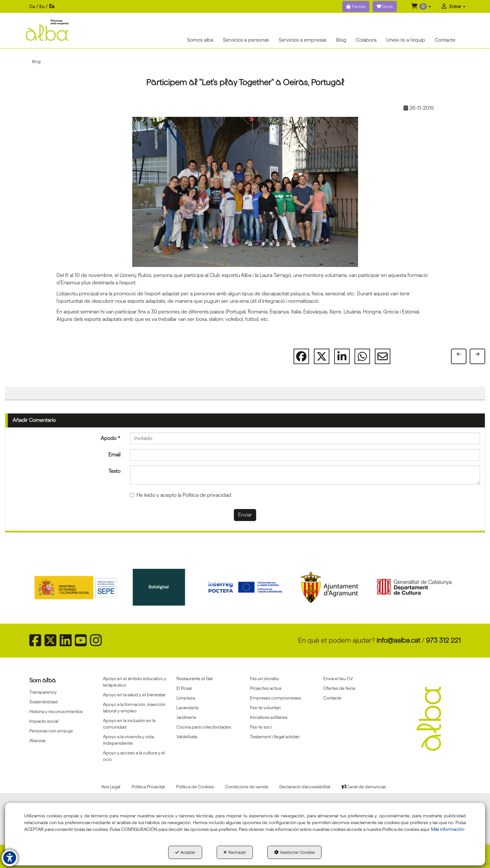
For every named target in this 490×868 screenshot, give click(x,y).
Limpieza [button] (186, 698)
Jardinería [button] (186, 717)
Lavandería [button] (187, 708)
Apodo (110, 438)
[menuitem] (42, 7)
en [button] (42, 6)
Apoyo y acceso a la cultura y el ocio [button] (134, 756)
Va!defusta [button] (187, 737)
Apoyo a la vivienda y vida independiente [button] (128, 740)
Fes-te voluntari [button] (265, 708)
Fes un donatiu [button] (265, 679)
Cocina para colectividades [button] (204, 727)
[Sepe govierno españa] (77, 587)
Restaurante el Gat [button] (195, 679)
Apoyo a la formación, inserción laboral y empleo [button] (134, 708)
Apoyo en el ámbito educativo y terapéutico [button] (135, 682)
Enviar (245, 515)
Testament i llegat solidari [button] (275, 737)
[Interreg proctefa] (245, 587)
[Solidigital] (161, 587)
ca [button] (32, 6)
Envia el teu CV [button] (338, 679)
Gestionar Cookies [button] (295, 852)
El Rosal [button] (184, 688)
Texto (114, 471)
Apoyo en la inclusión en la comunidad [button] (129, 724)
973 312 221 (443, 640)
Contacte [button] (332, 698)
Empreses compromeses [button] (275, 698)
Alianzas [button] (37, 740)
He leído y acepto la (181, 495)
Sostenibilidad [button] (44, 702)
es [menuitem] (52, 6)
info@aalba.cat (398, 640)
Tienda (356, 6)
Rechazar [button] (235, 852)
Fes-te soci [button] (261, 727)
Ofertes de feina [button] (339, 688)
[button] (421, 6)
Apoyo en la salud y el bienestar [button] (134, 695)
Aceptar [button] (185, 852)
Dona (385, 6)
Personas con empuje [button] (51, 731)
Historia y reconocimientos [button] (56, 711)
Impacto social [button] (44, 721)
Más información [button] (448, 829)
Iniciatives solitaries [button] (269, 717)
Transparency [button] (43, 692)
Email (114, 455)
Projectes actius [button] (266, 688)
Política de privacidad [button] (207, 495)
